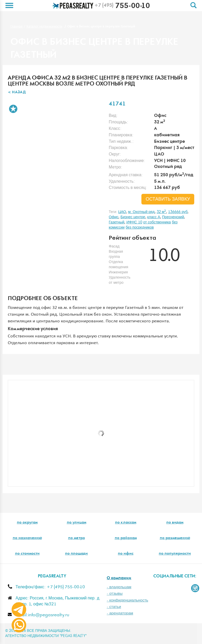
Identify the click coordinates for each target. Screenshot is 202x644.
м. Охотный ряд (141, 212)
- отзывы (115, 594)
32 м (161, 212)
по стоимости (27, 554)
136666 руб (178, 212)
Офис (114, 217)
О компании (119, 578)
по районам (126, 538)
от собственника (157, 222)
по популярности (175, 554)
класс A (154, 217)
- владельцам (119, 587)
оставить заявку (168, 199)
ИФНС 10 (134, 222)
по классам (126, 523)
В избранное (13, 109)
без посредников (140, 228)
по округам (27, 523)
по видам (175, 523)
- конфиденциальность (127, 600)
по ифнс (126, 554)
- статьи (114, 607)
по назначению (27, 538)
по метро (77, 538)
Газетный (117, 222)
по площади (76, 554)
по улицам (77, 523)
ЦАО (122, 212)
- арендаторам (120, 613)
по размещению (175, 538)
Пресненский (173, 217)
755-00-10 (122, 6)
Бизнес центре (133, 217)
